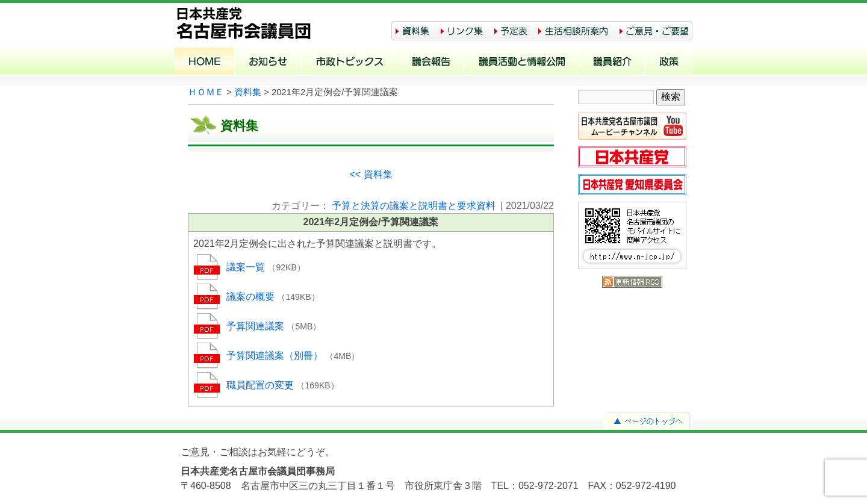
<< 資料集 (371, 174)
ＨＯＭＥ (206, 92)
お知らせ (268, 63)
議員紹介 (612, 63)
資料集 (248, 92)
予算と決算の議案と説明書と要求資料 (414, 206)
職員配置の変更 (261, 385)
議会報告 (431, 63)
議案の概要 (252, 297)
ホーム (205, 63)
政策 (669, 63)
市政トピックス (350, 63)
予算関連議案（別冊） (276, 356)
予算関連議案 (256, 326)
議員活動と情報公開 (522, 63)
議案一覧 (247, 267)
